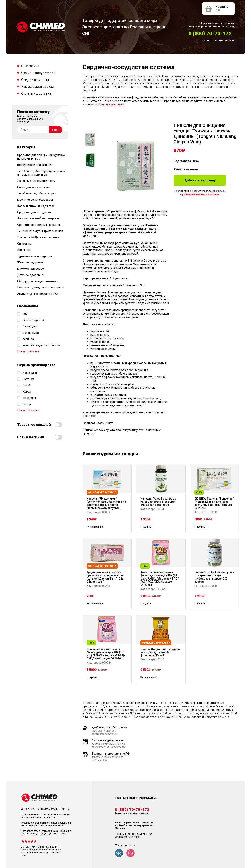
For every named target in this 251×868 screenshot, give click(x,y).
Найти (56, 130)
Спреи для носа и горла (33, 187)
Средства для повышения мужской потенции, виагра (41, 157)
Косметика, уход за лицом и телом (41, 288)
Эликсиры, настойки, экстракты (39, 219)
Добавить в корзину (200, 180)
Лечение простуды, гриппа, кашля (40, 231)
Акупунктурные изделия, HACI (38, 294)
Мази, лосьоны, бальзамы (35, 200)
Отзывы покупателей (38, 73)
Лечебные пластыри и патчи (36, 181)
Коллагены (25, 250)
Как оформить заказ (37, 87)
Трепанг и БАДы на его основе (38, 237)
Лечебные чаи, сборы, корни (37, 193)
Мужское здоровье (30, 269)
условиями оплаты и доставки (201, 194)
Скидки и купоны (35, 80)
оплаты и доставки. (111, 104)
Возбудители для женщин (35, 165)
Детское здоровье (30, 275)
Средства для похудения (34, 212)
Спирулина (24, 244)
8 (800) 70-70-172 (210, 34)
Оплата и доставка (36, 93)
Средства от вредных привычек (39, 225)
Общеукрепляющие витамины (38, 281)
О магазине (30, 66)
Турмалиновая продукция (35, 256)
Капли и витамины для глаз (36, 206)
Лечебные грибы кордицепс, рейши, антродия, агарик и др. (42, 173)
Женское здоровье (30, 262)
